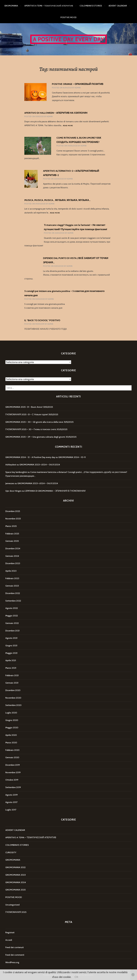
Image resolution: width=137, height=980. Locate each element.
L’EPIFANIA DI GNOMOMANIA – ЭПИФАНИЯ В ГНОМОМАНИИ (55, 491)
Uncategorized (12, 905)
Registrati (10, 932)
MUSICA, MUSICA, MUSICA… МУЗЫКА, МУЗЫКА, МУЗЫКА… (57, 200)
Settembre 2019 (13, 787)
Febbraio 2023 (12, 578)
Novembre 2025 (13, 519)
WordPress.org (12, 962)
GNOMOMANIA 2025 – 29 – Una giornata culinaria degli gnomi (35, 437)
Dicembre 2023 (13, 563)
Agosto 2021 (11, 638)
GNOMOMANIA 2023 (16, 875)
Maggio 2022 (12, 616)
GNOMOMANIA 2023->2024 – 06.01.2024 (40, 465)
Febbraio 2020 (12, 750)
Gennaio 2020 (12, 757)
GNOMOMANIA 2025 (15, 890)
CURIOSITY (11, 852)
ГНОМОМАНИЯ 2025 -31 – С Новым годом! (27, 414)
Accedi (9, 940)
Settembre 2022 (13, 601)
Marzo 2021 (11, 668)
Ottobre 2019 (12, 780)
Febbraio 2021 (12, 675)
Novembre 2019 (13, 772)
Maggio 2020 (12, 728)
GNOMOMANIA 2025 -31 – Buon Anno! (24, 407)
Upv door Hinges (13, 491)
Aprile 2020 (11, 735)
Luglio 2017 (11, 810)
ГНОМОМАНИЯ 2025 (16, 912)
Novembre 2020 (13, 698)
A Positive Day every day (69, 39)
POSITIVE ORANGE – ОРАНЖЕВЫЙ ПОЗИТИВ (78, 84)
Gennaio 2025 (12, 541)
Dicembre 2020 (13, 690)
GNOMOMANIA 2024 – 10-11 (72, 457)
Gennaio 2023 (12, 586)
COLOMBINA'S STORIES (17, 845)
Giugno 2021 (11, 646)
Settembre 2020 (13, 705)
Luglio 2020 (11, 713)
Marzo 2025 (11, 526)
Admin (78, 88)
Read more (68, 126)
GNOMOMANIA (11, 6)
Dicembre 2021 (12, 631)
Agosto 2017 (11, 802)
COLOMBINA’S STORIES (91, 6)
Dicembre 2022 (13, 593)
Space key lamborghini (16, 472)
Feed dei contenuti (15, 947)
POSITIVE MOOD (69, 17)
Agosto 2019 (12, 795)
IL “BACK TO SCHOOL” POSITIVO (42, 320)
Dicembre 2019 (13, 765)
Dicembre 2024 (13, 549)
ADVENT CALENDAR (118, 6)
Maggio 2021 (11, 653)
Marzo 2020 (11, 743)
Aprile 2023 (11, 571)
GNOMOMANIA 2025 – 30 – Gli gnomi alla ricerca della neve (34, 422)
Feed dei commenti (15, 955)
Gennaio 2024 (12, 556)
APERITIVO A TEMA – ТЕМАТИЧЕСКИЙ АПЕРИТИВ (49, 6)
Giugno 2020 (12, 720)
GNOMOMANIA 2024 (16, 882)
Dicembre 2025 (13, 511)
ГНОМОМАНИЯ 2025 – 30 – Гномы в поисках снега (31, 429)
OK (76, 977)
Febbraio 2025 (12, 534)
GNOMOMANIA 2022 (15, 867)
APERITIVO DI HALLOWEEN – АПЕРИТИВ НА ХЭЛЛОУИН (56, 113)
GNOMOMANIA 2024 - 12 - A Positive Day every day (30, 457)
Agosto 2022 (12, 608)
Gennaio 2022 (12, 623)
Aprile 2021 (11, 660)
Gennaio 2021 (12, 683)
